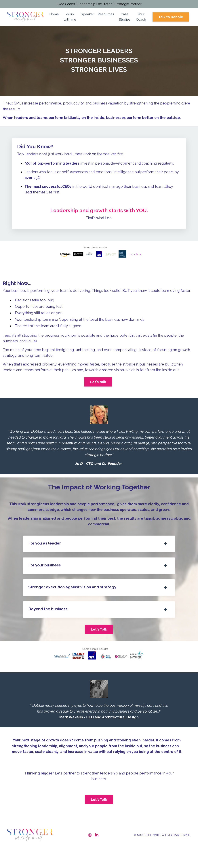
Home (54, 15)
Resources (106, 15)
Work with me (70, 18)
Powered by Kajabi (180, 859)
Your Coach (141, 18)
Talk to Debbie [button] (171, 18)
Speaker (87, 15)
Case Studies (125, 18)
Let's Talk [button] (99, 640)
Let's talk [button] (98, 391)
